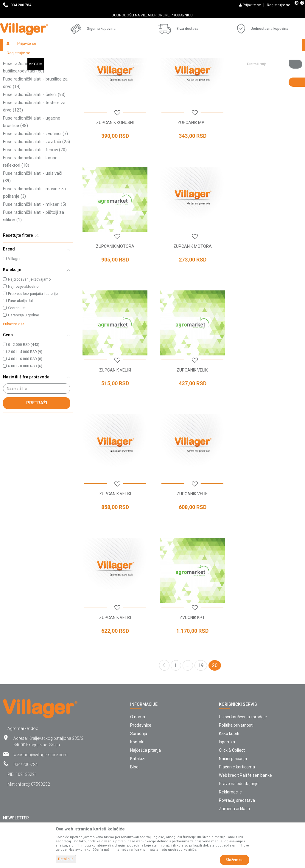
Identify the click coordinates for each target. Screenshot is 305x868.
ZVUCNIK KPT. (115, 540)
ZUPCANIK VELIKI (191, 295)
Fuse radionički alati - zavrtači (36, 193)
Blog (134, 690)
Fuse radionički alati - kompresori (35, 103)
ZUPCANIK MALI (191, 173)
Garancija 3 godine (24, 366)
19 (201, 588)
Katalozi (138, 681)
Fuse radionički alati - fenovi (35, 201)
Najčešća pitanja (146, 673)
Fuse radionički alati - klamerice (34, 88)
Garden (57, 58)
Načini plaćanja (233, 681)
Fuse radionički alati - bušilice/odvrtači (24, 119)
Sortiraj (259, 69)
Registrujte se (278, 5)
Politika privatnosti (236, 648)
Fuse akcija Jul (20, 352)
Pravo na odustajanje (239, 706)
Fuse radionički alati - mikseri (35, 256)
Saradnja (139, 656)
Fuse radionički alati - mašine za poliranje (34, 244)
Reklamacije (230, 715)
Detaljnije (66, 859)
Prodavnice (141, 648)
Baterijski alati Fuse (84, 58)
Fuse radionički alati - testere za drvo (34, 158)
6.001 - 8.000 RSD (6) (25, 417)
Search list (17, 359)
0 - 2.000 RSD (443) (24, 396)
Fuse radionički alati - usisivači (33, 228)
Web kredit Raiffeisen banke (245, 698)
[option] (152, 15)
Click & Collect (232, 673)
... (188, 588)
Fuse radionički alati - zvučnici (35, 185)
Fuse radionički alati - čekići (34, 146)
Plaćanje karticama (237, 690)
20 (215, 588)
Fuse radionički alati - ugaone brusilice (32, 173)
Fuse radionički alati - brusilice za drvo (35, 134)
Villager (14, 310)
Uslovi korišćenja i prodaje (243, 640)
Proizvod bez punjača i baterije (33, 345)
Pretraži (37, 454)
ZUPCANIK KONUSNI (114, 173)
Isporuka (227, 665)
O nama (138, 640)
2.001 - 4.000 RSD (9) (25, 403)
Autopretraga (231, 69)
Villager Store (14, 58)
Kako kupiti (229, 656)
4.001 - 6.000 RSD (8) (25, 410)
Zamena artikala (234, 731)
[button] (272, 45)
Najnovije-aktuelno (23, 338)
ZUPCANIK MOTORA (267, 173)
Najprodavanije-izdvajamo (29, 331)
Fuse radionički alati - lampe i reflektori (31, 213)
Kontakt (137, 665)
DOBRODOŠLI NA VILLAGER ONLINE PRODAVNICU (152, 15)
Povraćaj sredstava (237, 723)
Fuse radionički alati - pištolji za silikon (34, 267)
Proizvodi (38, 58)
